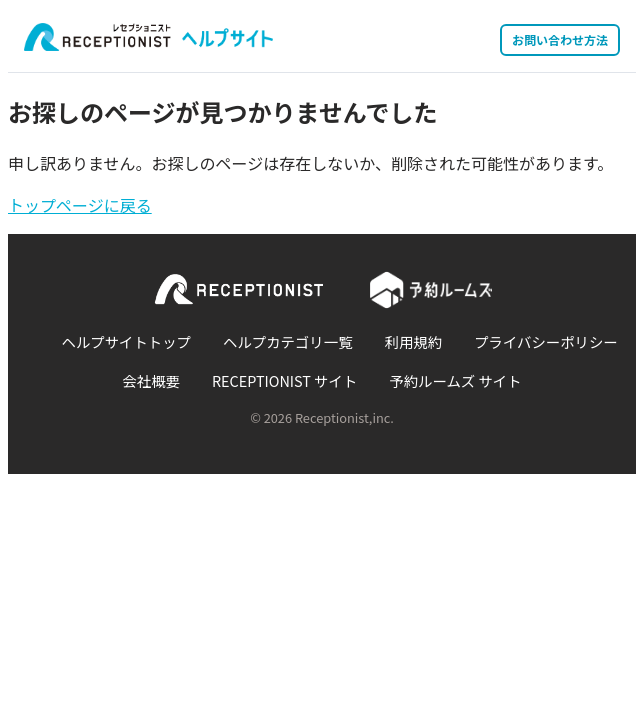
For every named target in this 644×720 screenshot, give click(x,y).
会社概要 (151, 380)
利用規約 (414, 341)
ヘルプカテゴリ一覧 (288, 341)
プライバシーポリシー (546, 341)
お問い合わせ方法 (560, 39)
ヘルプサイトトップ (126, 341)
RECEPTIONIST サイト (284, 380)
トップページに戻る (80, 205)
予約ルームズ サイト (455, 380)
